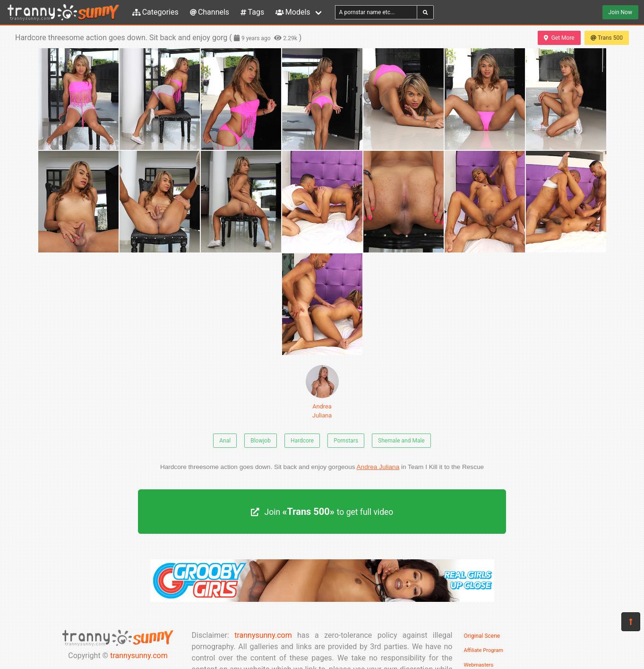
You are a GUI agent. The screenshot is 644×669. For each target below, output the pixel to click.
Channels (210, 12)
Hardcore (302, 441)
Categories (155, 12)
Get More (559, 38)
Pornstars (346, 441)
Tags (252, 12)
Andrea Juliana (322, 392)
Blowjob (261, 441)
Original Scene (482, 636)
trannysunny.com (139, 656)
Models (293, 12)
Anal (225, 441)
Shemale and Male (401, 441)
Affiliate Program (484, 650)
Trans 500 (607, 38)
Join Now (620, 12)
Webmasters (479, 665)
